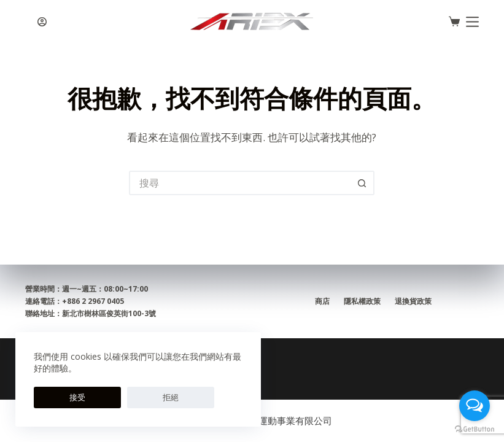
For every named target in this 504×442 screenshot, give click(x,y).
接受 (54, 397)
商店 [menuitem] (321, 301)
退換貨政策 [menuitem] (414, 301)
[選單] (472, 22)
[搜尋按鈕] (362, 183)
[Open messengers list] (475, 406)
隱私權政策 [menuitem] (362, 301)
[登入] (42, 22)
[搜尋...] (239, 183)
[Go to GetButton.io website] (475, 429)
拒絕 (101, 397)
